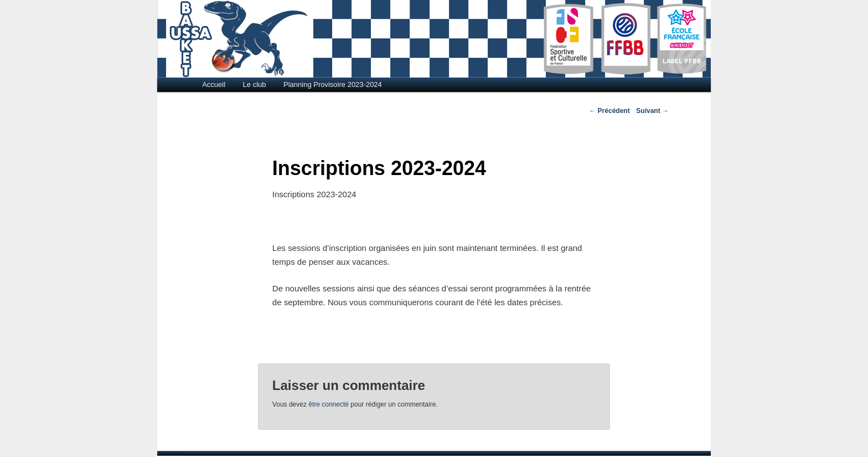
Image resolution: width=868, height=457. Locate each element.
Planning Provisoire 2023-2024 (333, 84)
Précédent (609, 111)
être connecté (329, 404)
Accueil (214, 84)
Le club (255, 84)
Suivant (652, 111)
